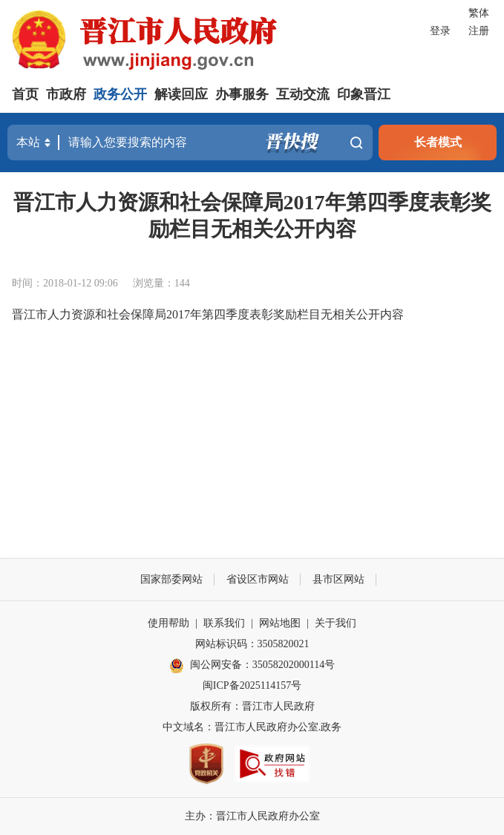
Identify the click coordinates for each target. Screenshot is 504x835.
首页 (25, 94)
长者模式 (438, 142)
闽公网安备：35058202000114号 (252, 666)
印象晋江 (364, 94)
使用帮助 (168, 623)
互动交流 (303, 94)
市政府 (66, 94)
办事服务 (242, 94)
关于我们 (336, 623)
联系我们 (224, 623)
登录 (440, 31)
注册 (479, 31)
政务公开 (120, 94)
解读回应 (181, 94)
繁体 (479, 13)
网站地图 (280, 623)
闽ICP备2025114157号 (252, 685)
